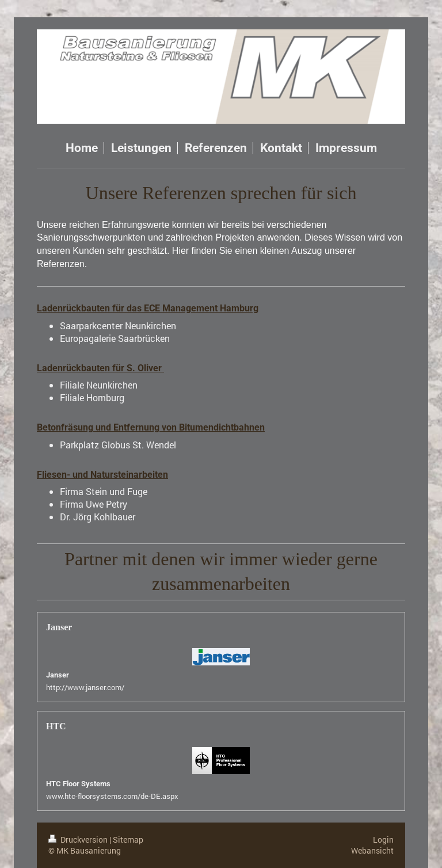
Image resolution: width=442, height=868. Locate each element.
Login (383, 840)
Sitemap (128, 840)
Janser (58, 675)
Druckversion (79, 840)
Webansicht (372, 850)
